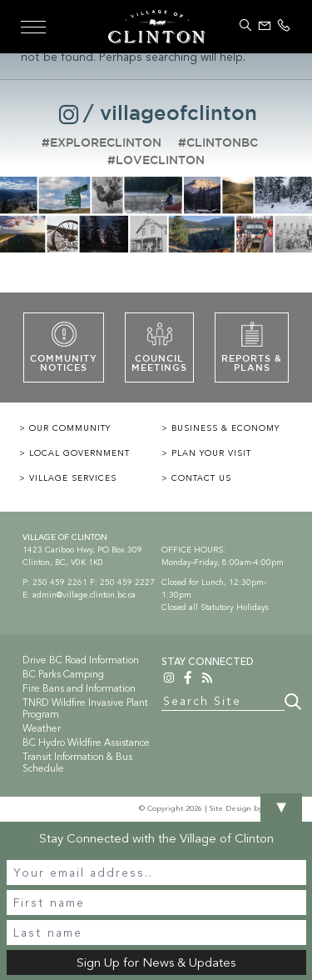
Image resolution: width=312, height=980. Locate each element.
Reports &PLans (252, 347)
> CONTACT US (196, 478)
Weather (42, 728)
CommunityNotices (64, 347)
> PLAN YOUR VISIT (206, 453)
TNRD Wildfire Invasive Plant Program (85, 708)
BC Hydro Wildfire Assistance (86, 742)
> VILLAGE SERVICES (68, 478)
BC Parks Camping (63, 674)
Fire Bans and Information (79, 688)
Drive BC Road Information (81, 660)
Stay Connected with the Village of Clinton (156, 838)
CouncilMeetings (159, 347)
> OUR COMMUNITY (65, 428)
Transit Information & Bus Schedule (77, 762)
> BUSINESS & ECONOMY (220, 428)
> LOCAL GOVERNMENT (74, 453)
